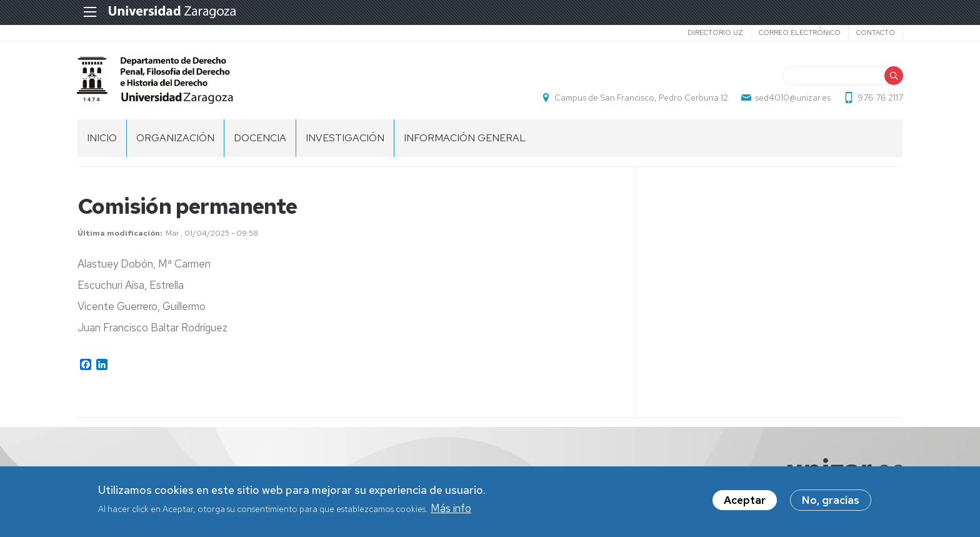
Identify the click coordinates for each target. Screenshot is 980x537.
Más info (451, 509)
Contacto (875, 33)
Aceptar (745, 501)
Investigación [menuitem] (345, 138)
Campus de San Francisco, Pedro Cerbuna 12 (641, 98)
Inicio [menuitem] (102, 138)
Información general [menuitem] (465, 138)
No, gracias (831, 501)
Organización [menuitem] (175, 138)
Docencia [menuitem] (260, 138)
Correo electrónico (799, 33)
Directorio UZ (715, 33)
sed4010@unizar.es (792, 98)
